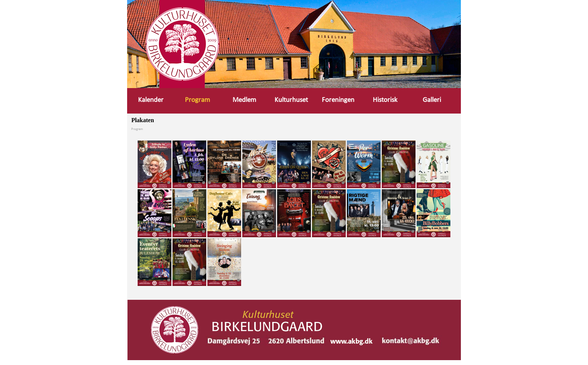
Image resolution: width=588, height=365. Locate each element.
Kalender (151, 100)
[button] (411, 339)
